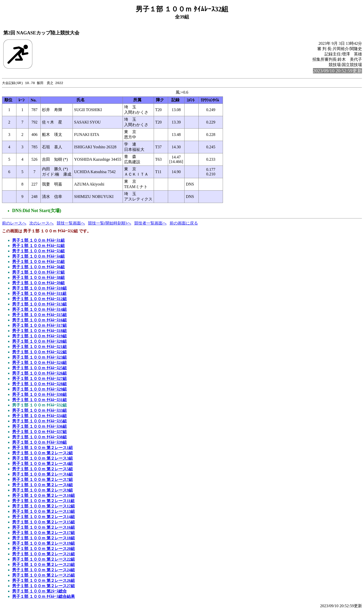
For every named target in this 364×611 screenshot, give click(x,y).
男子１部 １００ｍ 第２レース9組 (42, 490)
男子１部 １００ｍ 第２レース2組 (42, 453)
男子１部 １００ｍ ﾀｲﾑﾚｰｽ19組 (39, 336)
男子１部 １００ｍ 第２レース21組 (43, 554)
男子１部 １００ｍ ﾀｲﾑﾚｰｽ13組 (39, 304)
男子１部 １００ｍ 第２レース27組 (43, 586)
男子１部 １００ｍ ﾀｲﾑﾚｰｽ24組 (39, 363)
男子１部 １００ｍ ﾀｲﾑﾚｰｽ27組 (39, 379)
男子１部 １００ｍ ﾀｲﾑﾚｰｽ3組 (38, 251)
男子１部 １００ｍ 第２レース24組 (43, 570)
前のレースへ (14, 223)
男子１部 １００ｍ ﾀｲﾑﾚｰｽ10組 (39, 288)
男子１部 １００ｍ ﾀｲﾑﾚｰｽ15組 (39, 315)
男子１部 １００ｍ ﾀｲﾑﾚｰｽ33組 (39, 411)
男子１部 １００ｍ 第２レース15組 (43, 522)
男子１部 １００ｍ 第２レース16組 (43, 528)
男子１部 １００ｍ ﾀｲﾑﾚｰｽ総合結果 (43, 597)
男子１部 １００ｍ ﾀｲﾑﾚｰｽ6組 (38, 267)
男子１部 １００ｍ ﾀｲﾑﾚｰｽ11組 (39, 294)
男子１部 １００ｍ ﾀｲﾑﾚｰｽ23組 (39, 358)
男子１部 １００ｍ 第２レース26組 (43, 581)
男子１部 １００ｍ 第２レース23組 (43, 565)
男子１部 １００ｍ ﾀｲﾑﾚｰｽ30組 (39, 395)
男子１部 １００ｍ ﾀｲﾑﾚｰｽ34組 (39, 416)
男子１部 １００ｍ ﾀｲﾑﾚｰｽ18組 (39, 331)
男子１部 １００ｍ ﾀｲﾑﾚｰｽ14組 (39, 310)
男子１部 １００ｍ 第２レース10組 (43, 496)
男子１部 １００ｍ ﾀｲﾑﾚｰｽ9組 (38, 283)
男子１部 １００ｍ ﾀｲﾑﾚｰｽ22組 (39, 352)
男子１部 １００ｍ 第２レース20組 (43, 549)
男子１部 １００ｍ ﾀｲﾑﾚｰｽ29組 (39, 389)
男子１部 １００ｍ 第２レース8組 (42, 485)
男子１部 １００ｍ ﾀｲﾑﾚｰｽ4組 (38, 257)
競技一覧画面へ (71, 223)
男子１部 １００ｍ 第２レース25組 (43, 575)
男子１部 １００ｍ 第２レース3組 (42, 459)
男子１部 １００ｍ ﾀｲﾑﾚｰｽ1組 (38, 241)
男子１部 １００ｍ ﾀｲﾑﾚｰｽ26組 (39, 373)
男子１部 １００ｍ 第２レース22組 (43, 559)
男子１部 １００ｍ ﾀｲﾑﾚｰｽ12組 (39, 299)
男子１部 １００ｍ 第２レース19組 (43, 544)
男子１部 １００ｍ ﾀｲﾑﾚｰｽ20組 (39, 342)
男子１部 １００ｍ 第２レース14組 (43, 517)
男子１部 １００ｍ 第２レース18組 (43, 538)
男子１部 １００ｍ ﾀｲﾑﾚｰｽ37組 (39, 432)
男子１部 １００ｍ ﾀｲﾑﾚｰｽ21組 (39, 347)
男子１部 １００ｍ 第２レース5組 (42, 469)
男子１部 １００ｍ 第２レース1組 (42, 448)
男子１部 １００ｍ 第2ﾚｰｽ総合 (39, 591)
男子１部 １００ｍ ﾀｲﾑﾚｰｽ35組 (39, 421)
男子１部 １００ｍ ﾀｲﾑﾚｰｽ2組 (38, 246)
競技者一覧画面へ (150, 223)
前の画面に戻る (184, 223)
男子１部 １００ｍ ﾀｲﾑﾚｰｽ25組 (39, 368)
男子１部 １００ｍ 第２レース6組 (42, 474)
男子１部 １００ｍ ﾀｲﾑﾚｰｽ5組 (38, 262)
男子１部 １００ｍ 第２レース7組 (42, 480)
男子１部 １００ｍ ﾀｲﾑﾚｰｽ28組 (39, 384)
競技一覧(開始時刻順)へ (110, 223)
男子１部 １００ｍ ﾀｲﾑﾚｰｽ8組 (38, 278)
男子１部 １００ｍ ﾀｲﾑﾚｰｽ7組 (38, 272)
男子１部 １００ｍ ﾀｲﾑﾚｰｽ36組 (39, 427)
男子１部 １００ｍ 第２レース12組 (43, 506)
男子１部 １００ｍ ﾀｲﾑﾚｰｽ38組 (39, 437)
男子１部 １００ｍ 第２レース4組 (42, 464)
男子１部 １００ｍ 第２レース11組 (43, 501)
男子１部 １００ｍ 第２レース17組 (43, 533)
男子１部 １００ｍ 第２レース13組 (43, 512)
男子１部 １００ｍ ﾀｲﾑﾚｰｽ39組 (39, 443)
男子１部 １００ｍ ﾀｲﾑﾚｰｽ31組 (39, 400)
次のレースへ (41, 223)
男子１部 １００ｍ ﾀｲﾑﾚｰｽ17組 (39, 326)
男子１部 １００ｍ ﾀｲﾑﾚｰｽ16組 (39, 320)
